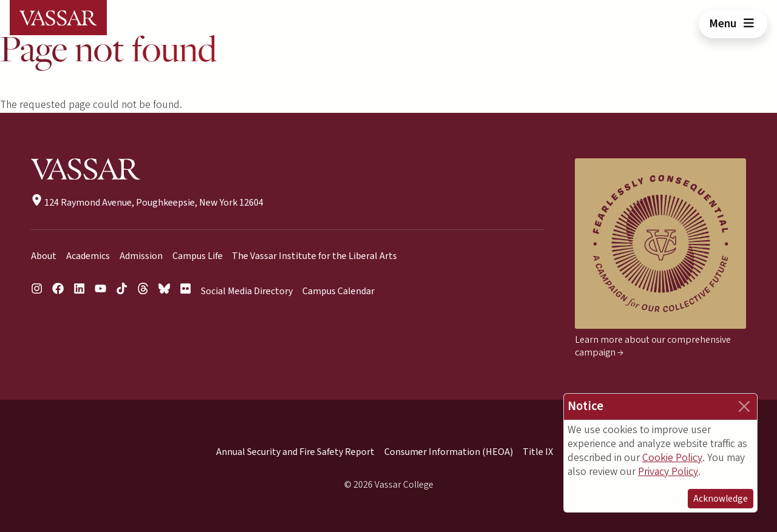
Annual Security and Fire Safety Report (295, 452)
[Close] (744, 406)
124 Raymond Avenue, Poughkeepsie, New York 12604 (147, 203)
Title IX (538, 452)
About (44, 256)
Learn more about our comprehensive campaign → (653, 346)
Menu (733, 24)
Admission (141, 256)
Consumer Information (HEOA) (449, 452)
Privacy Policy (668, 472)
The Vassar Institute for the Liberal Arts (314, 256)
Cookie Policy (672, 458)
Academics (88, 256)
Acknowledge (721, 499)
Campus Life (198, 256)
